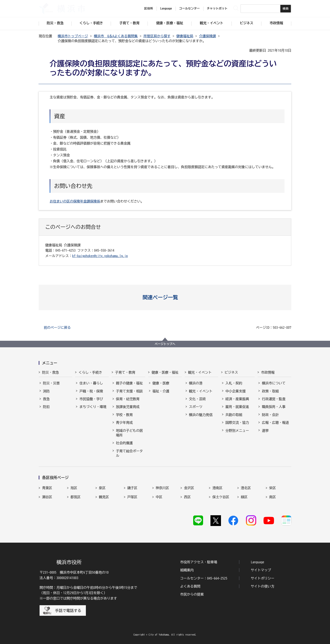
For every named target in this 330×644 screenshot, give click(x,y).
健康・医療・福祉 (165, 372)
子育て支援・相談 (129, 391)
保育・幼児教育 (128, 399)
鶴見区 (104, 497)
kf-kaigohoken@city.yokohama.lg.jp (100, 256)
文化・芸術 (197, 399)
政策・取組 (270, 391)
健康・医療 (161, 383)
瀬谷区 (47, 497)
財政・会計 (270, 415)
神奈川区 (162, 488)
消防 (46, 391)
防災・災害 (51, 383)
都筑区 (76, 497)
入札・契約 (234, 383)
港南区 (217, 488)
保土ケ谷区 (221, 497)
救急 (46, 399)
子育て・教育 (125, 372)
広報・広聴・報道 (275, 423)
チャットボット (217, 8)
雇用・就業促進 (237, 407)
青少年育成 (124, 423)
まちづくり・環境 (93, 407)
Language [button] (166, 8)
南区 (273, 497)
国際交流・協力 (237, 423)
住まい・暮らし (91, 383)
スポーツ (196, 407)
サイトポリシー (263, 578)
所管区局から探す (157, 36)
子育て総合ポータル (129, 453)
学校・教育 (124, 415)
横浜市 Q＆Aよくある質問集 (116, 36)
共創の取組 (234, 415)
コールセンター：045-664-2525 (204, 578)
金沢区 (189, 488)
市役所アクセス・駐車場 (199, 562)
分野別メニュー (237, 431)
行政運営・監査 (274, 399)
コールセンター (189, 8)
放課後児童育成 (128, 407)
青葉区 (47, 488)
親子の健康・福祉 (129, 383)
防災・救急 (51, 372)
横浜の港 (196, 383)
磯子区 (132, 488)
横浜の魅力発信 (201, 415)
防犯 (46, 407)
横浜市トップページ (73, 36)
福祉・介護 (161, 391)
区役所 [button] (149, 8)
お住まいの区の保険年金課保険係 (75, 201)
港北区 (246, 488)
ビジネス (231, 372)
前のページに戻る (57, 327)
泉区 (102, 488)
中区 (159, 497)
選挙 (265, 431)
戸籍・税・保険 (91, 391)
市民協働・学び (91, 399)
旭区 (74, 488)
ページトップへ (165, 344)
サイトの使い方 (263, 586)
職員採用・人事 (274, 407)
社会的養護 (124, 443)
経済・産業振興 (237, 399)
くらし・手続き (90, 372)
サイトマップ (261, 570)
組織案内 (187, 570)
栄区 (273, 488)
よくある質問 (190, 586)
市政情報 (268, 372)
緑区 (244, 497)
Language (258, 562)
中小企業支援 (236, 391)
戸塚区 (132, 497)
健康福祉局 (185, 36)
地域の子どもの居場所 (129, 433)
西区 (187, 497)
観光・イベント (200, 372)
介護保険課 (208, 36)
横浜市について (274, 383)
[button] (165, 297)
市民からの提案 (192, 594)
